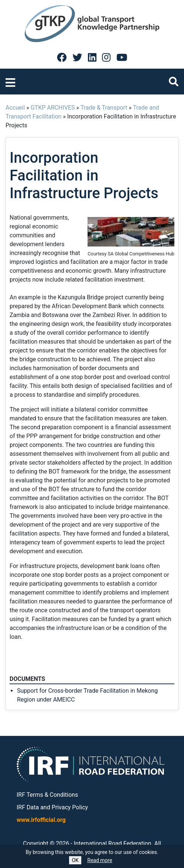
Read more (100, 860)
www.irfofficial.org (41, 820)
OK (75, 860)
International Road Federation (113, 843)
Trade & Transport (104, 108)
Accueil (15, 108)
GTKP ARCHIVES (53, 108)
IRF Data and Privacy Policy (52, 807)
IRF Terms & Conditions (47, 795)
